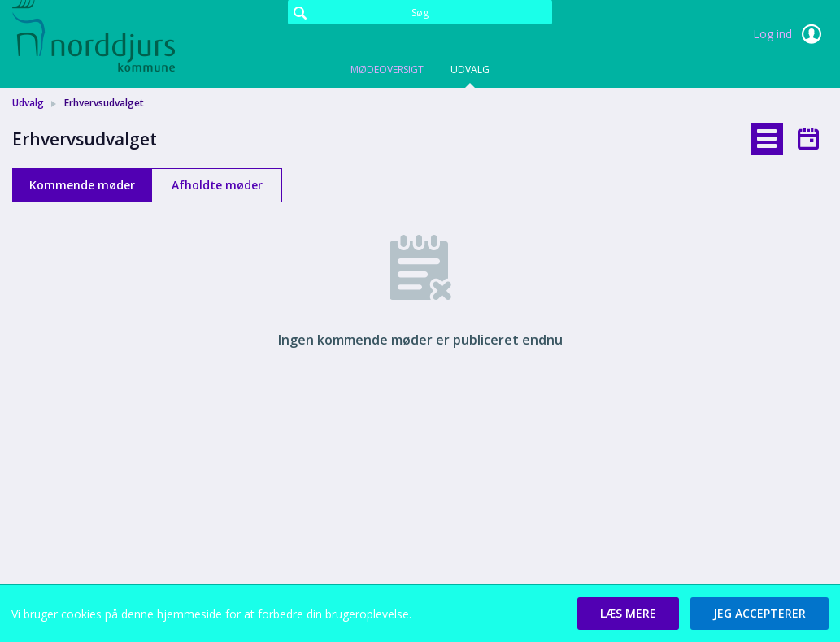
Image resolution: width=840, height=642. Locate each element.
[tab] (767, 139)
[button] (628, 614)
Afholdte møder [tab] (217, 185)
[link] (94, 36)
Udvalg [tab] (470, 69)
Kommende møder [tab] (82, 185)
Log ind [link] (790, 34)
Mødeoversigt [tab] (387, 69)
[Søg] (420, 12)
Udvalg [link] (28, 103)
